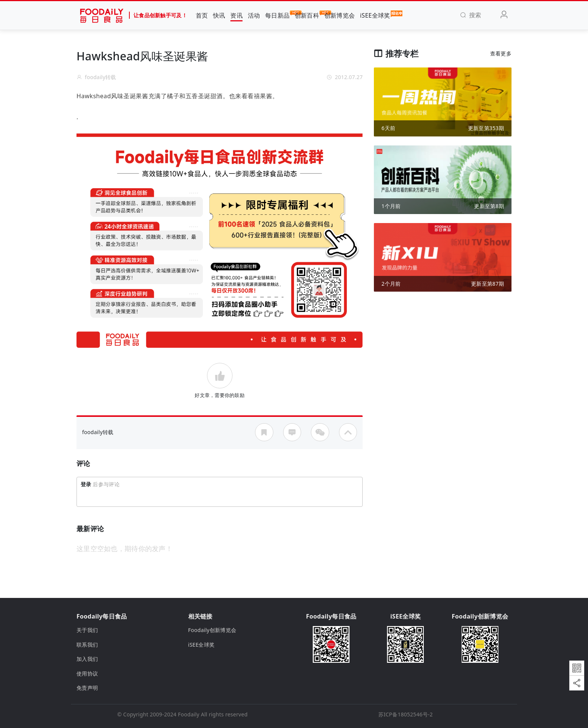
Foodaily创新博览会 (212, 630)
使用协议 (87, 673)
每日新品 (277, 15)
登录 (86, 484)
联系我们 (87, 645)
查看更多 (501, 53)
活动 (254, 15)
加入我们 (87, 659)
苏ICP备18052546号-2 (406, 714)
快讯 (219, 15)
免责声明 (87, 688)
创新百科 (307, 15)
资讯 (236, 15)
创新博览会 (340, 15)
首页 (202, 15)
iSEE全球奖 (375, 15)
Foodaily (189, 714)
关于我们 (87, 630)
